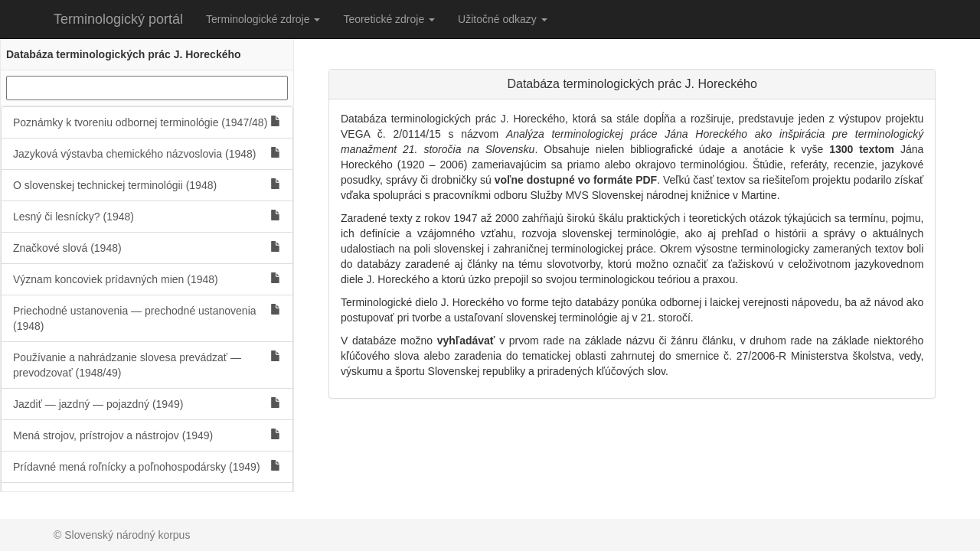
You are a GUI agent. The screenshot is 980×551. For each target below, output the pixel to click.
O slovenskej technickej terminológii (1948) (147, 185)
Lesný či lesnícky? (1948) (147, 216)
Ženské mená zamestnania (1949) (147, 498)
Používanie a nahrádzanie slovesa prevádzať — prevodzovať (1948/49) (147, 365)
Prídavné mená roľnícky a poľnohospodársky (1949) (147, 466)
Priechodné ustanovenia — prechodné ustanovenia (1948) (147, 318)
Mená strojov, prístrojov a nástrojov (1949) (147, 435)
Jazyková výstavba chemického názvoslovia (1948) (147, 153)
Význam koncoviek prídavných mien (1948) (147, 279)
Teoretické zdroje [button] (389, 19)
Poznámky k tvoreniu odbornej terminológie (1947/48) (147, 122)
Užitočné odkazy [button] (503, 19)
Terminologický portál (118, 19)
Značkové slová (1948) (147, 248)
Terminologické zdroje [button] (263, 19)
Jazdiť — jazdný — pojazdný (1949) (147, 404)
